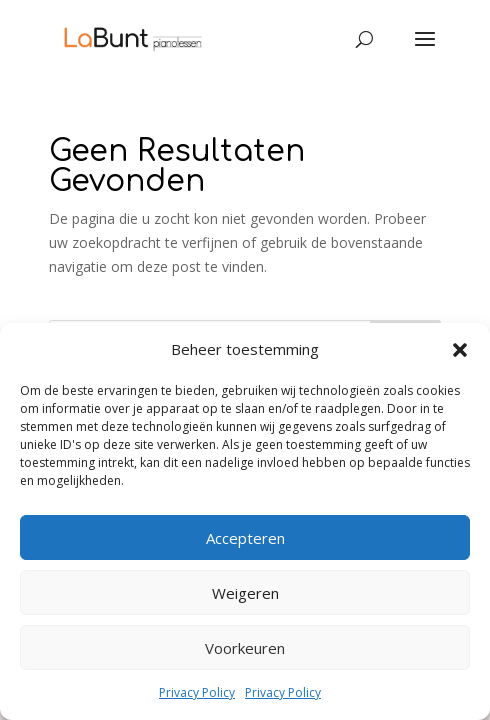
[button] (460, 350)
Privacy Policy (197, 692)
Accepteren (245, 538)
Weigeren (245, 593)
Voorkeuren (245, 648)
